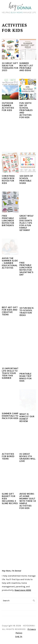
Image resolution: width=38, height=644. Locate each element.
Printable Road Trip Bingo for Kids (26, 377)
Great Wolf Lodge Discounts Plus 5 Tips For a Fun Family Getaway (27, 223)
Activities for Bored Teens (8, 456)
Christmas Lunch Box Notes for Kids (8, 179)
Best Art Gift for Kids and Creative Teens (10, 311)
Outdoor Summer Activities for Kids (8, 107)
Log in (19, 636)
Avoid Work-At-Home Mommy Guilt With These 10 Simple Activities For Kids (28, 501)
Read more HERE (23, 590)
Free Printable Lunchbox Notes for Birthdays (8, 221)
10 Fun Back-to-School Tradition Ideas (27, 312)
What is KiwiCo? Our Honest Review (27, 418)
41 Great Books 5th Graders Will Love (28, 457)
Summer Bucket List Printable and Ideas (26, 67)
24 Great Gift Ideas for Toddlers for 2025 (10, 67)
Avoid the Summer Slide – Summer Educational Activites (10, 263)
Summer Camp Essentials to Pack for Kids (10, 416)
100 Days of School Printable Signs (26, 179)
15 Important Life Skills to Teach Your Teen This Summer (10, 373)
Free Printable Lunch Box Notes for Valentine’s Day (26, 269)
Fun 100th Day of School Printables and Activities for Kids (26, 110)
